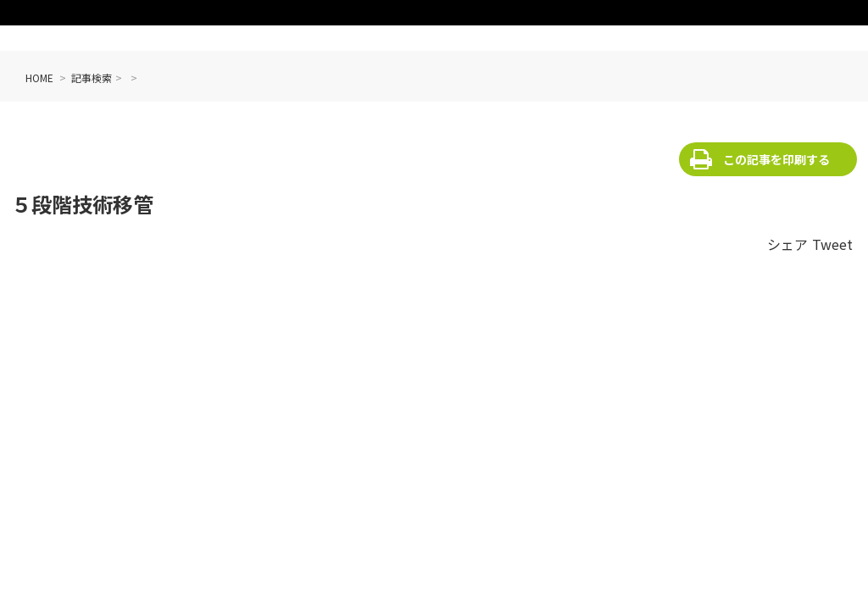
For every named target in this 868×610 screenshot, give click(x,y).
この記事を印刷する (776, 159)
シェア (787, 244)
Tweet (832, 244)
